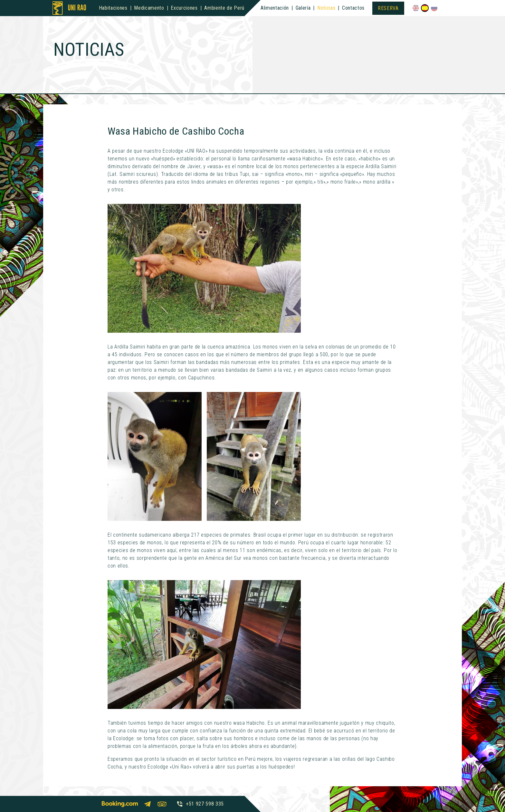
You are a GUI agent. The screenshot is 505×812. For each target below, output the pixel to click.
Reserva (388, 8)
